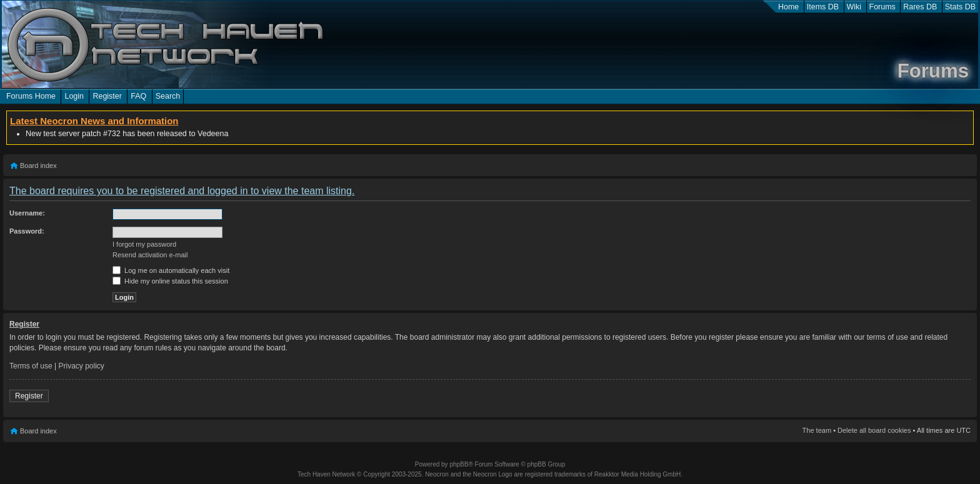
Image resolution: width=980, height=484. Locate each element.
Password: (27, 231)
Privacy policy (82, 366)
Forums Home (31, 96)
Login (74, 96)
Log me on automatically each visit (171, 270)
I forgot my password (144, 244)
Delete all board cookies (874, 430)
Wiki (854, 7)
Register (107, 96)
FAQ (138, 96)
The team (817, 430)
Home (788, 7)
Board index (38, 165)
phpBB (459, 464)
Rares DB (920, 7)
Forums (882, 7)
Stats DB (960, 7)
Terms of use (31, 366)
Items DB (823, 7)
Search (168, 96)
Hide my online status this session (170, 281)
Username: (27, 213)
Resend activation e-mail (150, 255)
